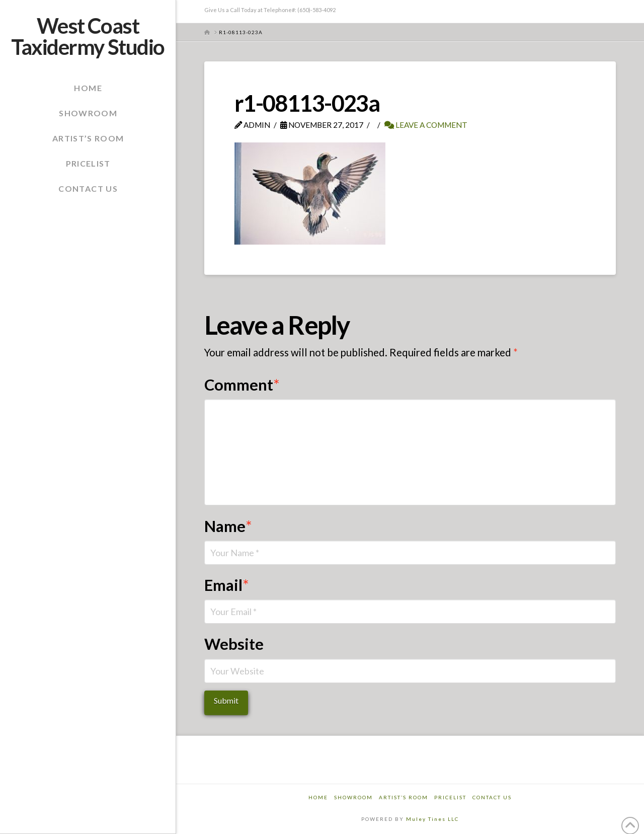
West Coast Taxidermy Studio (88, 36)
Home (318, 797)
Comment (242, 385)
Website (234, 644)
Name (228, 526)
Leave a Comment (426, 125)
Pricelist (450, 797)
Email (227, 585)
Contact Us (492, 797)
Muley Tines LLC (432, 819)
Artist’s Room (404, 797)
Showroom (353, 797)
